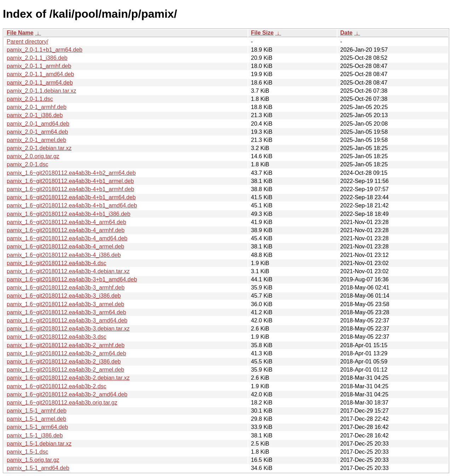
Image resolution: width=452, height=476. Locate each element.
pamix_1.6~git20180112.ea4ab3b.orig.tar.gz (62, 403)
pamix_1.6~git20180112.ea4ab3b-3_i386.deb (64, 296)
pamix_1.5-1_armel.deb (36, 419)
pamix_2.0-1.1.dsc (30, 99)
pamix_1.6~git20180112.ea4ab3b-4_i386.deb (64, 255)
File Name (20, 33)
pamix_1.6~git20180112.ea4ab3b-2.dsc (57, 386)
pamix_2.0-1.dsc (27, 164)
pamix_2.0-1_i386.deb (35, 115)
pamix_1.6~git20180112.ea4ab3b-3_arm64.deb (66, 312)
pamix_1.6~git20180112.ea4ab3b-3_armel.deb (65, 304)
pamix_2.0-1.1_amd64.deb (40, 74)
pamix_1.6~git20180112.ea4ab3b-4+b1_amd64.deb (72, 205)
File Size (262, 33)
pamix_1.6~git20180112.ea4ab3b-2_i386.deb (64, 362)
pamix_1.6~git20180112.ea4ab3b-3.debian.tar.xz (68, 329)
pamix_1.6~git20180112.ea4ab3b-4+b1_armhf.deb (70, 189)
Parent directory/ (27, 42)
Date (346, 33)
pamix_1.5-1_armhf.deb (37, 411)
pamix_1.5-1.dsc (27, 452)
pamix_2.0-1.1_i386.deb (37, 58)
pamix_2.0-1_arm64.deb (37, 132)
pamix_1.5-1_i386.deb (35, 435)
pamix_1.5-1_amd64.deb (38, 468)
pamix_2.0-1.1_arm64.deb (40, 83)
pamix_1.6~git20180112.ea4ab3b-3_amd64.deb (67, 320)
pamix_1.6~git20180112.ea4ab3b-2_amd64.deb (67, 394)
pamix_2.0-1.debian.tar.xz (39, 148)
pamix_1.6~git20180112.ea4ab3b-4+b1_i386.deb (69, 214)
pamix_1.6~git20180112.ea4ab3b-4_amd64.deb (67, 238)
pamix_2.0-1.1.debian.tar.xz (42, 91)
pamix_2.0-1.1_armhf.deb (39, 66)
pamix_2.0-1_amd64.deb (38, 124)
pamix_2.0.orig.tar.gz (33, 156)
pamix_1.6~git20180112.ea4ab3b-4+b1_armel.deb (70, 181)
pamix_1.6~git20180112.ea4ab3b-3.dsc (57, 337)
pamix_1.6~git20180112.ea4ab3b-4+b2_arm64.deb (71, 173)
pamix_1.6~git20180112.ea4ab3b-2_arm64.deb (66, 353)
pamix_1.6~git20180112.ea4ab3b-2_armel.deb (65, 370)
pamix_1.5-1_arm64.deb (37, 427)
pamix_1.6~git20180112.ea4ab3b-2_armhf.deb (66, 345)
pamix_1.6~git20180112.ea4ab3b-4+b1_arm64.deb (71, 197)
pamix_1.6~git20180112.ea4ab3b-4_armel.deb (65, 246)
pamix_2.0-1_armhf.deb (37, 107)
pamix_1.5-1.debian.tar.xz (39, 444)
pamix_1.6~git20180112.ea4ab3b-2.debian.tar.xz (68, 378)
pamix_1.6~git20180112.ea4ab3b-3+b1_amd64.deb (72, 279)
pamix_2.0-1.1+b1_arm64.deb (45, 50)
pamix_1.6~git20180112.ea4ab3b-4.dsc (57, 263)
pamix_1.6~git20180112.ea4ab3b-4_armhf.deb (66, 230)
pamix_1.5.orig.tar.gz (33, 460)
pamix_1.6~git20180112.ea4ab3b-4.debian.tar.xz (68, 271)
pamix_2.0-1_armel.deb (36, 140)
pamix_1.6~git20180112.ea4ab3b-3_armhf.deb (66, 288)
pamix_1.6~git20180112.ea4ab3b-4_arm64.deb (66, 222)
